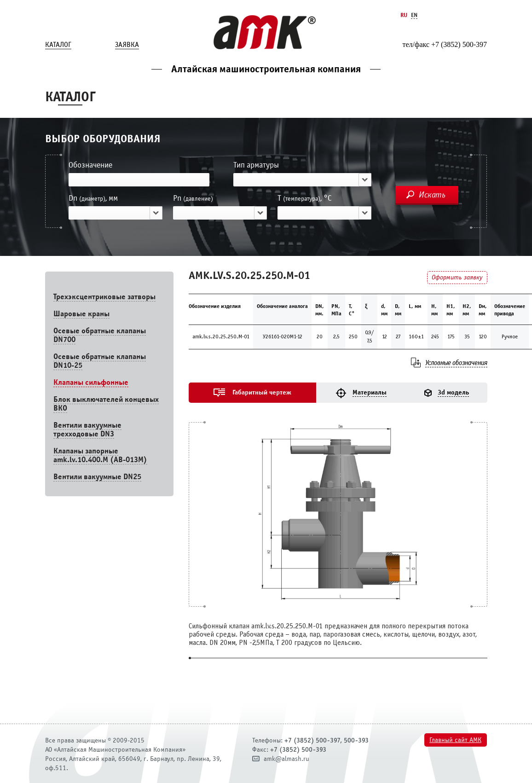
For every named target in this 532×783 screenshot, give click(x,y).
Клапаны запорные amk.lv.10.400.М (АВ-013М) (100, 455)
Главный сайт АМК (455, 740)
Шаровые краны (81, 314)
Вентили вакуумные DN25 (97, 477)
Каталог (58, 45)
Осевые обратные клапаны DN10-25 (100, 361)
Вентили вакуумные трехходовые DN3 (87, 429)
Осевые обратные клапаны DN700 (100, 335)
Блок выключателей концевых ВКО (106, 404)
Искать (432, 195)
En (414, 15)
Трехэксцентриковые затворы (104, 297)
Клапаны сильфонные (91, 382)
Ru (404, 15)
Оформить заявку (457, 277)
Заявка (127, 45)
